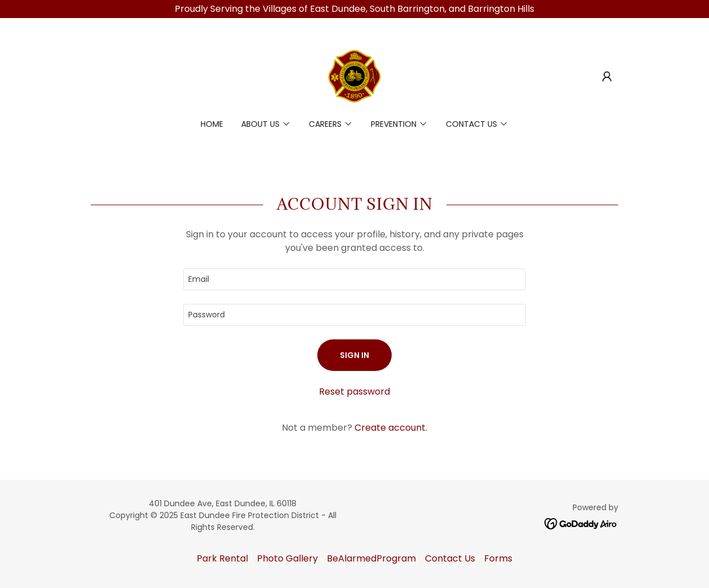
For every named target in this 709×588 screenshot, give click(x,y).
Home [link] (212, 124)
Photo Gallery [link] (287, 558)
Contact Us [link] (450, 558)
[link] (354, 76)
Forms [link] (498, 558)
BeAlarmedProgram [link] (371, 558)
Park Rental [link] (222, 558)
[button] (607, 77)
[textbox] (354, 279)
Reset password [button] (354, 392)
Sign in (354, 355)
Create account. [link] (391, 428)
